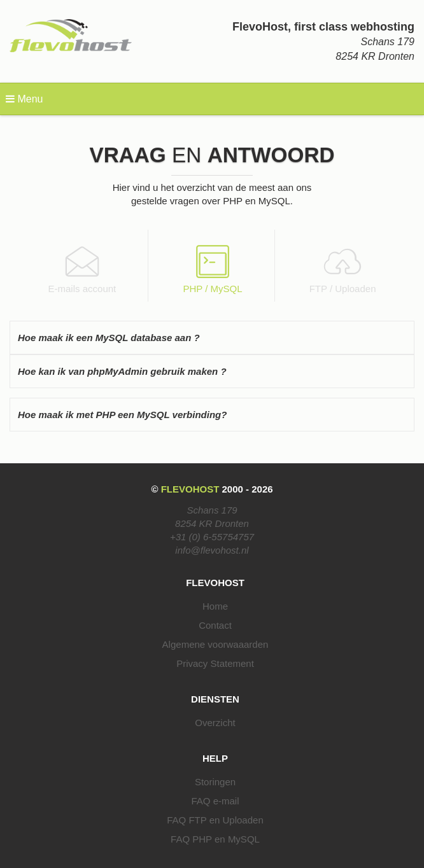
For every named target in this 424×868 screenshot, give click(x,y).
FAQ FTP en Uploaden (215, 820)
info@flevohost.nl (212, 550)
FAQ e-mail (215, 801)
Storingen (215, 782)
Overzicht (215, 723)
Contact (215, 625)
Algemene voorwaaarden (216, 644)
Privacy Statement (215, 663)
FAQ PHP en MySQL (215, 839)
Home (215, 606)
